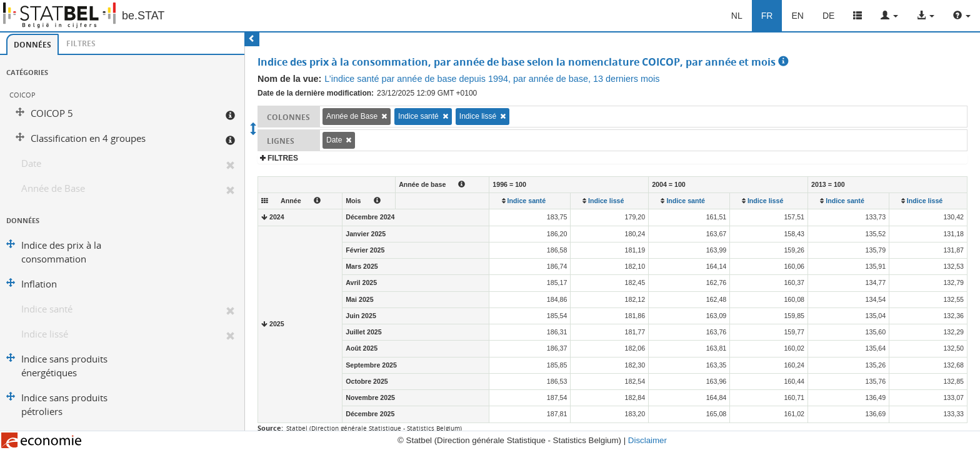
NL (737, 16)
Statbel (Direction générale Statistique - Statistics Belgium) (374, 428)
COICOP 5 (52, 113)
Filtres (81, 43)
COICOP (22, 95)
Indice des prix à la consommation (61, 252)
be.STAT (143, 16)
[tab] (32, 44)
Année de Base (53, 188)
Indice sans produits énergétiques (64, 366)
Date (31, 163)
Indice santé (47, 309)
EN (797, 16)
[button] (889, 16)
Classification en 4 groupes (88, 138)
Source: (270, 428)
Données (32, 45)
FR (767, 16)
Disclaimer (647, 440)
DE (828, 16)
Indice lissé (45, 334)
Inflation (39, 284)
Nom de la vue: (289, 79)
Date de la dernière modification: (316, 93)
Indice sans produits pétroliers (64, 405)
